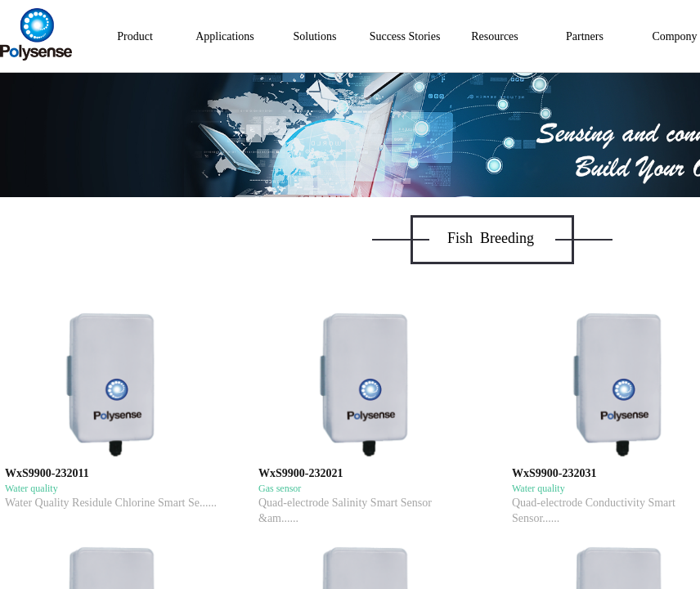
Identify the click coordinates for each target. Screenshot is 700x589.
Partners (585, 36)
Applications (225, 36)
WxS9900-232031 (554, 473)
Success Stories (405, 36)
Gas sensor (280, 488)
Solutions (315, 36)
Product (135, 36)
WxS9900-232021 (301, 473)
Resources (495, 36)
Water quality (31, 488)
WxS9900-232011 (47, 473)
